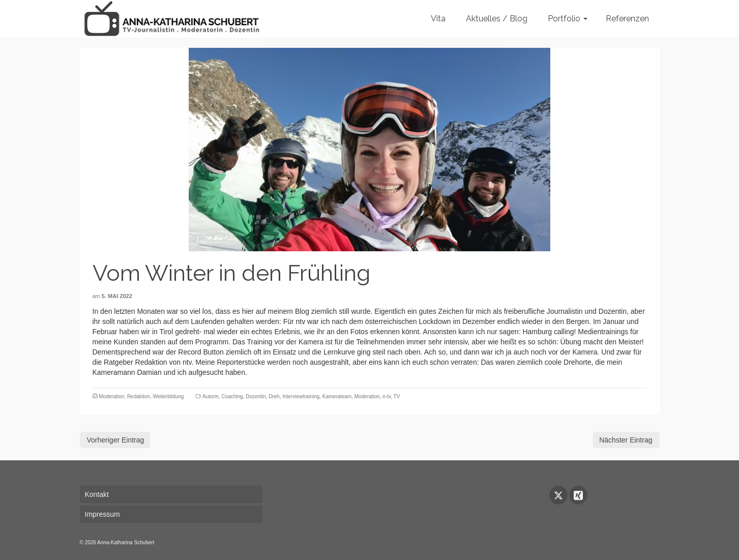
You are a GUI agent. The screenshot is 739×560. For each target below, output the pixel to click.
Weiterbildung (168, 396)
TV (397, 396)
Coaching (232, 396)
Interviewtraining (301, 396)
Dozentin (256, 396)
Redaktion (139, 396)
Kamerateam (337, 396)
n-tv (387, 396)
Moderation (111, 396)
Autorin (211, 396)
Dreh (274, 396)
